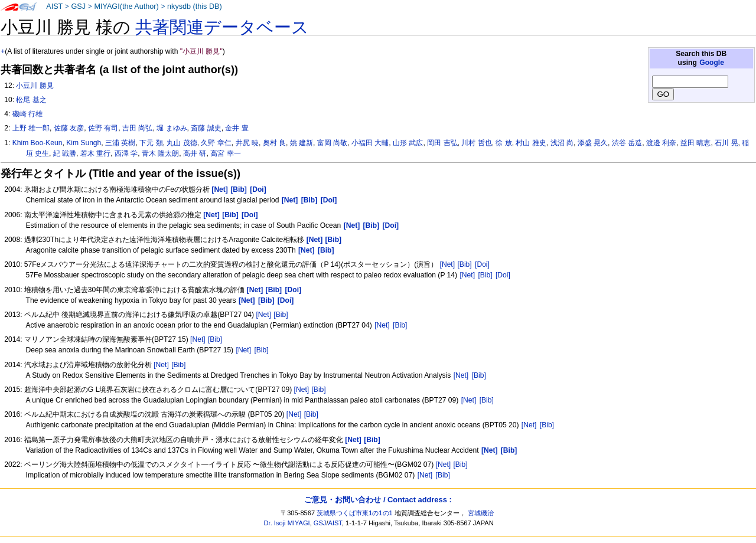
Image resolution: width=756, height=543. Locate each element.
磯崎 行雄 (27, 114)
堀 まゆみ (172, 128)
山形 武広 (408, 143)
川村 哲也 (476, 143)
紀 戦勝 (65, 153)
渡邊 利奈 (661, 143)
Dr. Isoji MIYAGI (287, 523)
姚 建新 (302, 143)
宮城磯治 (481, 513)
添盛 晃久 (593, 143)
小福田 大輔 (370, 143)
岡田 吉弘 (442, 143)
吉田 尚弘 (137, 128)
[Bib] (464, 264)
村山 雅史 (531, 143)
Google (712, 63)
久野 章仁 (216, 143)
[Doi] (482, 264)
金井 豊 (237, 128)
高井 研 (195, 153)
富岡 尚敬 (332, 143)
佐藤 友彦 (69, 128)
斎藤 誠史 (206, 128)
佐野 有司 (103, 128)
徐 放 (504, 143)
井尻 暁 (247, 143)
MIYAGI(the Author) (126, 6)
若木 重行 (95, 153)
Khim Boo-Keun (38, 143)
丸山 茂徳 (182, 143)
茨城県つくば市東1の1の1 (355, 513)
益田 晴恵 (695, 143)
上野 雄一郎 (31, 128)
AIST (54, 6)
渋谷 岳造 (627, 143)
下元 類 (151, 143)
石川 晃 (726, 143)
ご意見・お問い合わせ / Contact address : (378, 500)
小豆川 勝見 (35, 86)
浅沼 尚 (562, 143)
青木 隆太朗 (160, 153)
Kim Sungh (84, 143)
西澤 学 (126, 153)
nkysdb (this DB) (195, 6)
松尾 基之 (31, 100)
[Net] (448, 264)
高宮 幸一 (225, 153)
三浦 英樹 (120, 143)
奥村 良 (274, 143)
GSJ (78, 6)
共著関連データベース (222, 27)
